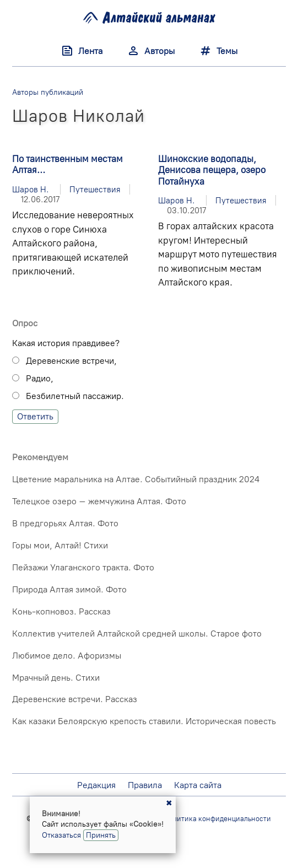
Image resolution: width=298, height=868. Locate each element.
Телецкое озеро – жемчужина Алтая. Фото (99, 501)
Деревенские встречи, (71, 361)
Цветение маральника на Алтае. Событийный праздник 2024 (136, 479)
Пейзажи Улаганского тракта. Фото (83, 567)
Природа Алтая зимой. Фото (69, 589)
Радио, (40, 378)
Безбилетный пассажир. (75, 396)
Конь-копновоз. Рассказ (61, 611)
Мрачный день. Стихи (56, 678)
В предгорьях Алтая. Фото (65, 523)
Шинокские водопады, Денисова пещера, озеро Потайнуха (212, 170)
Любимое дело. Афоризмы (67, 656)
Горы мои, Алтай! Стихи (60, 545)
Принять (101, 835)
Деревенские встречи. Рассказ (75, 699)
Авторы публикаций (48, 92)
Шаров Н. (31, 189)
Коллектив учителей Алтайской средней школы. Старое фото (137, 634)
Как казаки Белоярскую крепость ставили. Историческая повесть (144, 721)
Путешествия (95, 189)
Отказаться (61, 835)
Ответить (35, 416)
